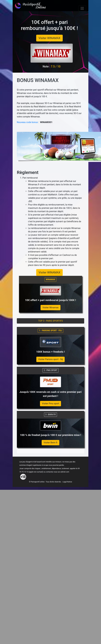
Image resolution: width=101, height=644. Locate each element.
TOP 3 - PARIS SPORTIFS (51, 321)
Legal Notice (67, 482)
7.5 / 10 (56, 66)
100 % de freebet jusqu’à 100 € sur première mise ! (50, 435)
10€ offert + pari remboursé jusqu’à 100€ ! (49, 25)
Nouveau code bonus (27, 122)
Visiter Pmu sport (50, 404)
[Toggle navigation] (82, 8)
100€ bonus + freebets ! (50, 352)
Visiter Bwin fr (50, 443)
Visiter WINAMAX (50, 38)
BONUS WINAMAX (38, 80)
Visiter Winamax (50, 308)
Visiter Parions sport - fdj (50, 359)
